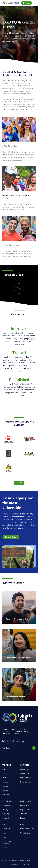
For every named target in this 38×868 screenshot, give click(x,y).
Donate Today (11, 537)
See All (19, 483)
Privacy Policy (14, 865)
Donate (26, 3)
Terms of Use (25, 865)
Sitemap (5, 865)
